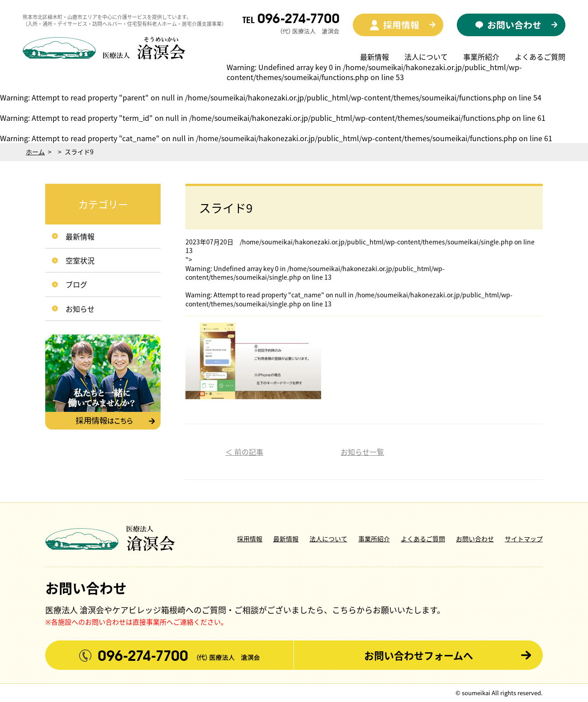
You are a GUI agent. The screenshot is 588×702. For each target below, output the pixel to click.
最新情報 (375, 57)
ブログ (76, 284)
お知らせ (80, 309)
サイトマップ (524, 539)
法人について (426, 57)
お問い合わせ (475, 539)
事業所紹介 (481, 57)
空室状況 (80, 260)
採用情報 (250, 539)
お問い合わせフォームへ (419, 655)
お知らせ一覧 (362, 452)
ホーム (35, 152)
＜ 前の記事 (244, 452)
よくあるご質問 (540, 57)
